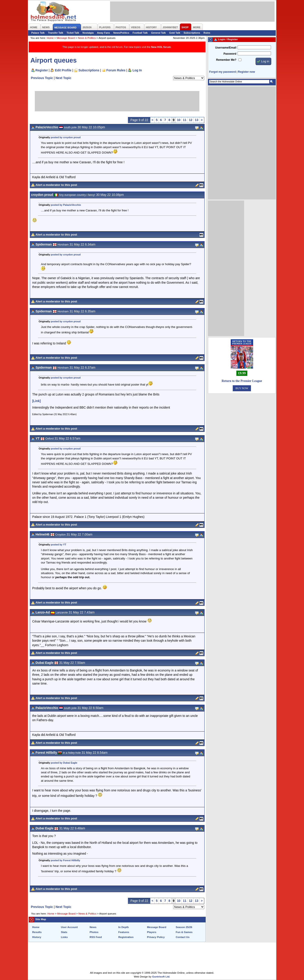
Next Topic (64, 78)
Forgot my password (223, 72)
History (37, 937)
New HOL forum (161, 47)
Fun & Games (184, 932)
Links (64, 937)
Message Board (66, 38)
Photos (94, 932)
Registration (126, 937)
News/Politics (121, 33)
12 (191, 120)
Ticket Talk (73, 33)
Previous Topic (42, 78)
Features (124, 932)
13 (197, 120)
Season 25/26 (184, 927)
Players (152, 932)
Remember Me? (226, 60)
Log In (137, 70)
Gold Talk (175, 33)
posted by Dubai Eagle (64, 763)
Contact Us (183, 937)
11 (185, 120)
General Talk (158, 33)
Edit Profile (63, 70)
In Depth (124, 927)
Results (37, 932)
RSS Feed (96, 937)
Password (230, 54)
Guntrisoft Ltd (161, 977)
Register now (246, 72)
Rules (207, 33)
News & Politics (87, 38)
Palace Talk (38, 33)
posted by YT (59, 545)
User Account (69, 927)
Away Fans (103, 33)
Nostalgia (88, 33)
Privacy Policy (156, 937)
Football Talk (140, 33)
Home (50, 38)
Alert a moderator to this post (56, 185)
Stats (64, 932)
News (93, 927)
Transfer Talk (55, 33)
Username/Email (226, 48)
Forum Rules (116, 70)
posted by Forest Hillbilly (66, 860)
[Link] (37, 401)
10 (179, 120)
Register (42, 70)
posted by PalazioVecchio (66, 205)
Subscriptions (192, 33)
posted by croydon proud (66, 137)
